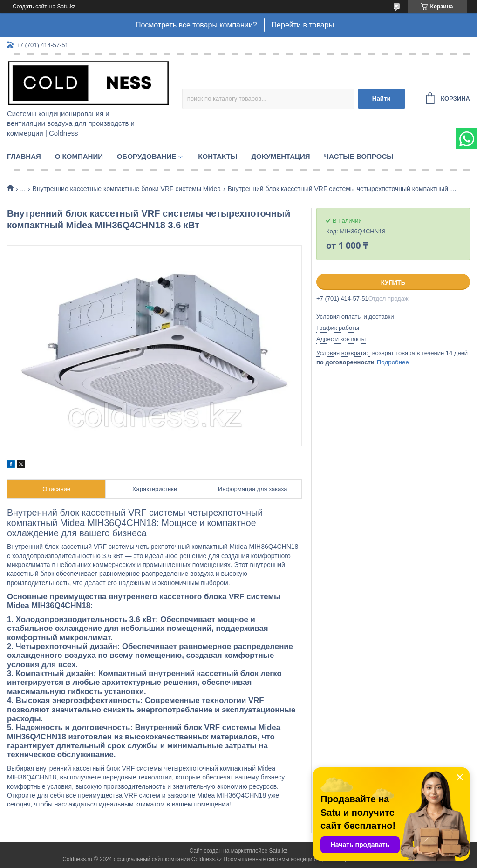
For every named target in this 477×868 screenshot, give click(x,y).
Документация (280, 156)
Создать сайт (30, 7)
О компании (79, 156)
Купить (393, 283)
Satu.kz (278, 851)
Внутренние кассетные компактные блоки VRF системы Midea (127, 189)
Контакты (218, 156)
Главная (24, 156)
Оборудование (147, 156)
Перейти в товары (303, 25)
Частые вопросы (359, 156)
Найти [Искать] (382, 99)
